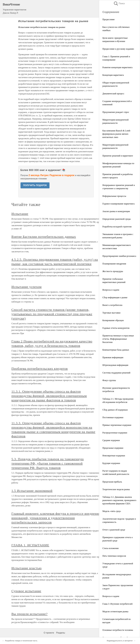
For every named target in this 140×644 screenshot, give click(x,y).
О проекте (49, 633)
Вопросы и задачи (111, 290)
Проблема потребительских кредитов (40, 369)
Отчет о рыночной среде (114, 530)
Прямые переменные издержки (117, 425)
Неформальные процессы (114, 196)
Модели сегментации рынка (115, 611)
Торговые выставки (111, 313)
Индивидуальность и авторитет (120, 641)
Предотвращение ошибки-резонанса (119, 256)
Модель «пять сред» (112, 511)
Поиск (119, 3)
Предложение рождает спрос (116, 112)
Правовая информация (113, 357)
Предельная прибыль (112, 482)
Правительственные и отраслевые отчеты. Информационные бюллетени (118, 339)
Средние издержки (111, 440)
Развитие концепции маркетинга (117, 67)
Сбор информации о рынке (115, 297)
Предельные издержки (113, 448)
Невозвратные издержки (114, 456)
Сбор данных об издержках (115, 410)
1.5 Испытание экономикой (32, 491)
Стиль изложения (110, 548)
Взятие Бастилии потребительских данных (44, 237)
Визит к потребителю (112, 305)
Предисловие (108, 19)
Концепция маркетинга (113, 75)
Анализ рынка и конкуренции (116, 211)
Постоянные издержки (113, 417)
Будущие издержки (111, 463)
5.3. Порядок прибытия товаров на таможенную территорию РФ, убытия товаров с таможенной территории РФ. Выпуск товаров (48, 463)
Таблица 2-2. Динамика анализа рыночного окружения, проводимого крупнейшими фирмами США (119, 500)
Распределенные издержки (115, 433)
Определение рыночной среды (117, 219)
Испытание (20, 214)
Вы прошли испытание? (30, 614)
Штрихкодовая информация (115, 365)
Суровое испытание (26, 591)
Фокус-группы (109, 380)
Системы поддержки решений (116, 373)
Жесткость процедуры (113, 271)
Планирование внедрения (114, 264)
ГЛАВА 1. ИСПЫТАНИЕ (30, 545)
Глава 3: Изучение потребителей (117, 604)
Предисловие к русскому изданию (118, 49)
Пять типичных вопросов (114, 556)
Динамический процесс (113, 94)
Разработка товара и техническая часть (21, 641)
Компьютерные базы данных (116, 350)
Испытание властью (27, 568)
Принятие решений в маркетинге (118, 156)
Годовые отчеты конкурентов (116, 328)
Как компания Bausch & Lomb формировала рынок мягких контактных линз (116, 134)
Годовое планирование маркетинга (118, 204)
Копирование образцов (113, 320)
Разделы (61, 633)
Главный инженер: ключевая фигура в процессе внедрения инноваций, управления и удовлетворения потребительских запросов (56, 518)
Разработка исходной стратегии (117, 227)
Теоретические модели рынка (116, 489)
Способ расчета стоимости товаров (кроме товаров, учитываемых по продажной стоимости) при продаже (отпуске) (52, 314)
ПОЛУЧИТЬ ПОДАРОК (35, 185)
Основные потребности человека (118, 630)
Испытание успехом (27, 287)
